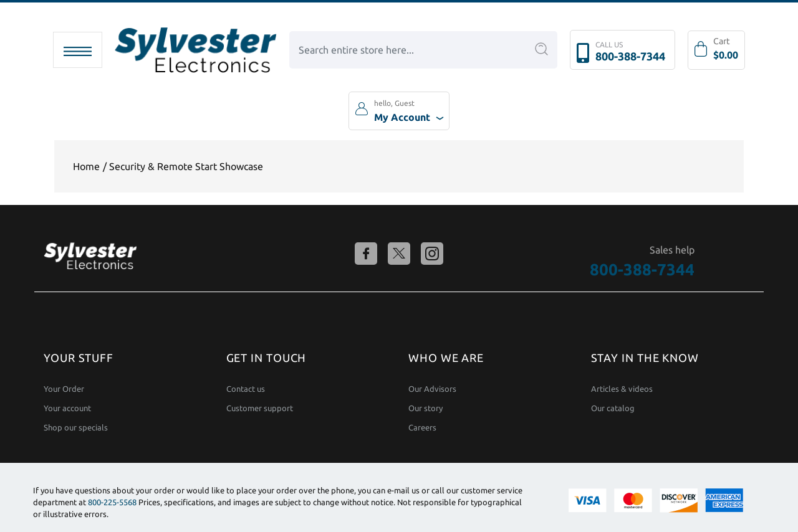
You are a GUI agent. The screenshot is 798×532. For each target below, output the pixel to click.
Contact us (246, 389)
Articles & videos (622, 389)
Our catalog (613, 408)
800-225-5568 (112, 502)
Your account (67, 408)
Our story (425, 408)
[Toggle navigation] (78, 50)
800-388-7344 (630, 56)
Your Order (64, 389)
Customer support (260, 408)
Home (86, 166)
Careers (422, 428)
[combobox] (423, 50)
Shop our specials (76, 428)
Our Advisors (432, 389)
